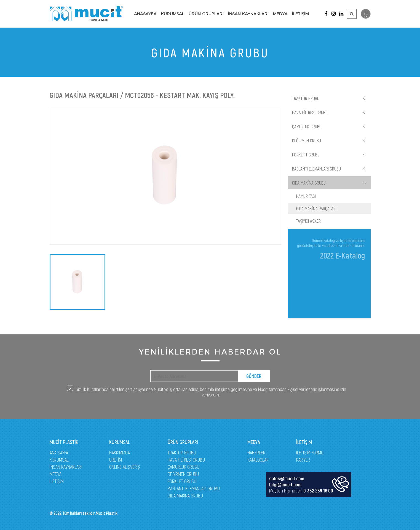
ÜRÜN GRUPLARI (206, 14)
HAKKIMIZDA (120, 452)
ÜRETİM (116, 460)
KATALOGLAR (258, 460)
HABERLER (256, 452)
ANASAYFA (145, 14)
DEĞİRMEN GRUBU (307, 140)
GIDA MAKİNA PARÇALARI (316, 208)
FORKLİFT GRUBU (306, 155)
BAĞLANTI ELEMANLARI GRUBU (316, 169)
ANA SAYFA (59, 452)
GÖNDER (254, 376)
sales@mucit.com (287, 478)
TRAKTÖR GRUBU (306, 98)
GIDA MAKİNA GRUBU (309, 183)
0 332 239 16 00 (318, 491)
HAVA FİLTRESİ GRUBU (310, 112)
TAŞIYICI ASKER (308, 221)
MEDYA (280, 14)
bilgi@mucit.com (285, 484)
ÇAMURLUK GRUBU (307, 126)
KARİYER (303, 460)
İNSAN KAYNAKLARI (248, 14)
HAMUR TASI (306, 196)
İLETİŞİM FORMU (310, 452)
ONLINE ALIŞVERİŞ (125, 467)
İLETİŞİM (300, 14)
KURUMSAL (173, 14)
